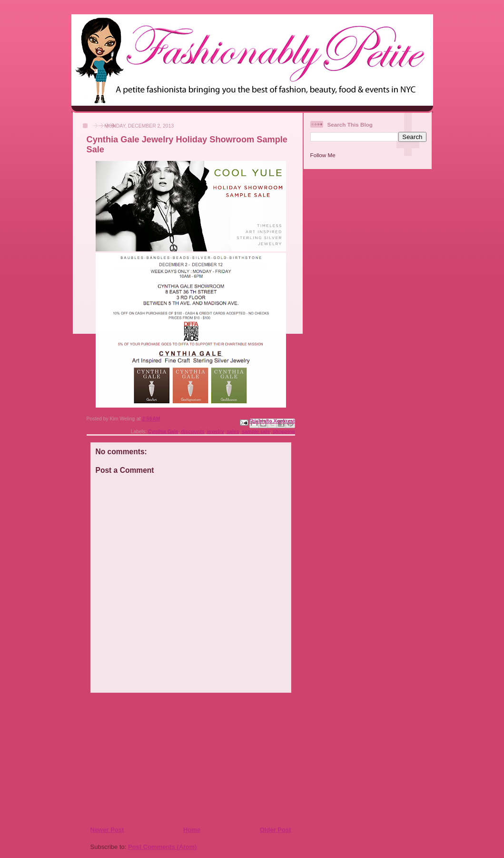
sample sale (256, 432)
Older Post (276, 830)
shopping (284, 432)
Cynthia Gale (163, 432)
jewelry (215, 432)
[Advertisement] (148, 759)
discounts (193, 432)
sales (233, 432)
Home (192, 830)
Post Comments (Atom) (162, 847)
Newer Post (107, 830)
